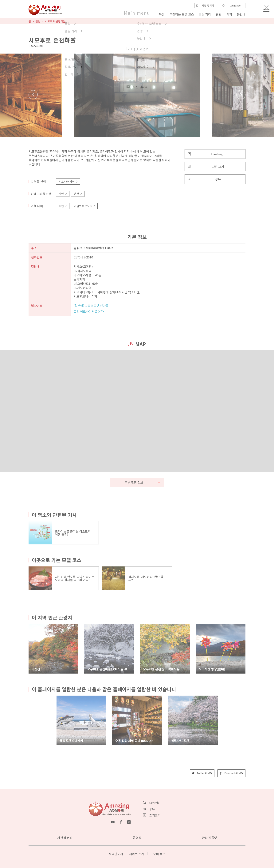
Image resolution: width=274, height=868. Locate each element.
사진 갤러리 (65, 838)
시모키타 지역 (68, 181)
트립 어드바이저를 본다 (89, 311)
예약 (229, 14)
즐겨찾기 (152, 815)
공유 (204, 179)
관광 (38, 21)
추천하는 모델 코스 (182, 14)
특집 (162, 14)
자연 (63, 194)
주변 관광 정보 (143, 482)
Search (151, 803)
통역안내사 (116, 854)
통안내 (241, 14)
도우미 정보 (158, 854)
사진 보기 (206, 167)
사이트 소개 (137, 854)
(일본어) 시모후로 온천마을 (91, 306)
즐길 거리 (205, 14)
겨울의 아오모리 (85, 206)
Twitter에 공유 (202, 773)
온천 (78, 194)
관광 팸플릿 (209, 838)
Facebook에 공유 (231, 773)
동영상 (137, 838)
